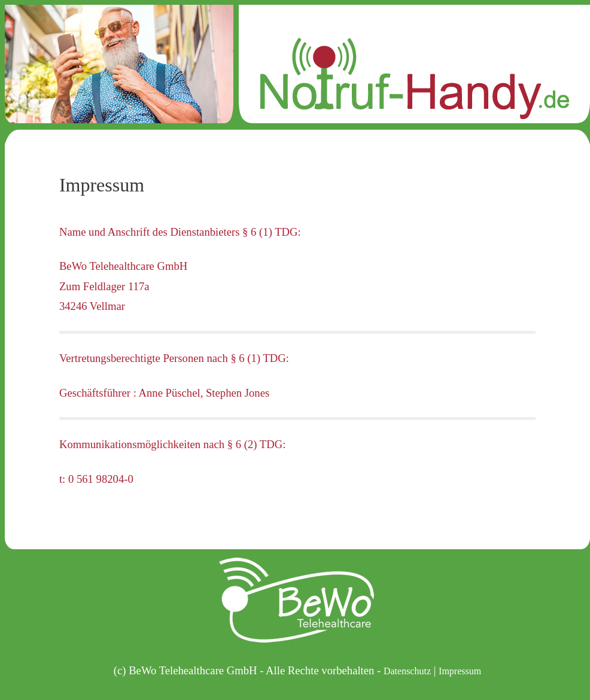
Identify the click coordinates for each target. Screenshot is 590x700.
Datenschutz (407, 671)
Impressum (460, 671)
